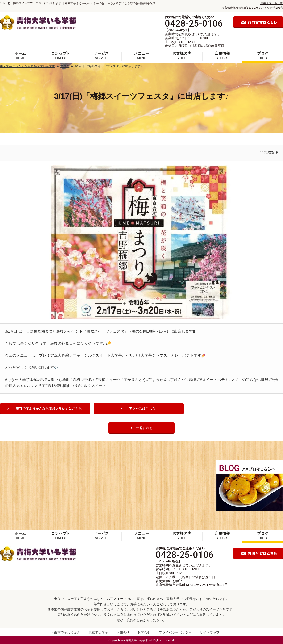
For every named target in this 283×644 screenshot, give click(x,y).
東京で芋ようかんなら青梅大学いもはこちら (49, 409)
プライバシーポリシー (175, 632)
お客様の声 (182, 56)
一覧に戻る (144, 428)
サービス (101, 56)
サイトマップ (210, 632)
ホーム (20, 56)
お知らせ (123, 632)
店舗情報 (222, 56)
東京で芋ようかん (67, 632)
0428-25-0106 (194, 24)
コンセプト (61, 56)
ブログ (263, 56)
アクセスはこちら (142, 409)
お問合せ (144, 632)
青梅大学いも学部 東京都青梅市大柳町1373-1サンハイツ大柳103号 (192, 583)
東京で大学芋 (98, 632)
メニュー (141, 56)
